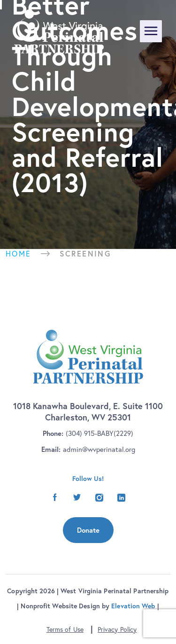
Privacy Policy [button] (117, 629)
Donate (88, 530)
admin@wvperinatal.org (99, 449)
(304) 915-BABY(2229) (99, 433)
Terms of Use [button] (65, 629)
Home (19, 254)
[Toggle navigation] (151, 31)
